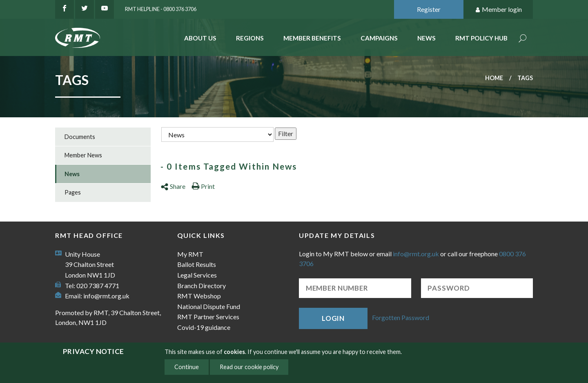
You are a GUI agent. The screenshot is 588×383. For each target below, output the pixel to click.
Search (523, 39)
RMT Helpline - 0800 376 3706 (161, 9)
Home (494, 78)
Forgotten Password (401, 317)
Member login (498, 10)
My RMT (190, 254)
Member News (83, 155)
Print (203, 186)
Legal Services (197, 275)
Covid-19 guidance (204, 327)
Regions (250, 38)
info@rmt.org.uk (106, 296)
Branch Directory (202, 286)
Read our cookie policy (249, 367)
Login (333, 318)
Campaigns (379, 38)
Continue (187, 367)
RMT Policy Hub (481, 38)
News (427, 38)
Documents (80, 137)
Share (173, 186)
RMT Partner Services (208, 317)
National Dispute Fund (209, 306)
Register (429, 9)
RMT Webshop (199, 296)
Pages (73, 192)
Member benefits (312, 38)
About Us (200, 38)
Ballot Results (197, 264)
